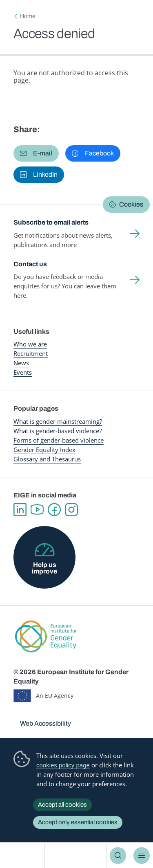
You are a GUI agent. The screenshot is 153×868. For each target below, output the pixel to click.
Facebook (54, 510)
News (21, 363)
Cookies (131, 204)
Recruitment (31, 353)
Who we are (30, 344)
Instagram (71, 510)
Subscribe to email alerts (51, 222)
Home (28, 16)
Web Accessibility (45, 723)
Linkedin (20, 510)
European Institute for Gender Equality (24, 856)
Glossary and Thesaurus (47, 459)
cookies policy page (63, 765)
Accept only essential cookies (78, 822)
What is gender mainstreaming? (58, 421)
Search (118, 855)
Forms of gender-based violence (59, 440)
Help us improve (44, 568)
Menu (142, 855)
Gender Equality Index (44, 450)
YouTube (37, 510)
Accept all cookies (62, 805)
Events (23, 372)
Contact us (30, 264)
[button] (36, 153)
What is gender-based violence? (58, 431)
